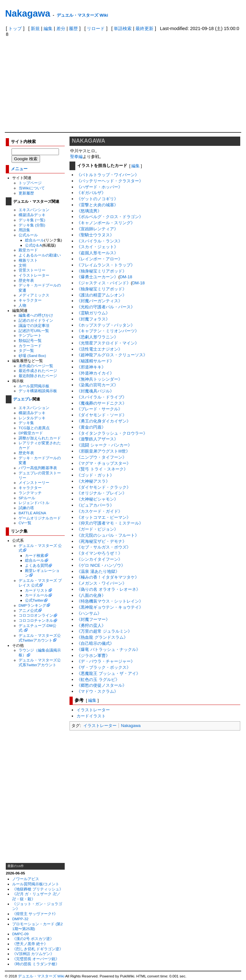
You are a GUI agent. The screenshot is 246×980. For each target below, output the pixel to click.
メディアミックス (34, 295)
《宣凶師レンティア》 (97, 229)
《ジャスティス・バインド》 (104, 283)
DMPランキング (32, 605)
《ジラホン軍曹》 (93, 656)
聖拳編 (76, 157)
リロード (96, 28)
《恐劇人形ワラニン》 (97, 337)
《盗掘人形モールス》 (97, 253)
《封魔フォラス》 (93, 319)
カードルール (37, 595)
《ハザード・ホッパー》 (99, 187)
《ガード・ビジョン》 (97, 529)
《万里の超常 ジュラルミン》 (104, 631)
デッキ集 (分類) (32, 225)
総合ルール (35, 240)
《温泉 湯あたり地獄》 (98, 571)
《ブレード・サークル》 (99, 409)
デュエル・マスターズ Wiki (82, 15)
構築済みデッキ (32, 215)
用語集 (24, 230)
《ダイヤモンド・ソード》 (102, 415)
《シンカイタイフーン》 (99, 559)
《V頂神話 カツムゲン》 (33, 954)
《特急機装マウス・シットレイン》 (110, 601)
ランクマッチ (30, 493)
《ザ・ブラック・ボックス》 (104, 667)
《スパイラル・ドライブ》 (102, 397)
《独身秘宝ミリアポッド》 (102, 271)
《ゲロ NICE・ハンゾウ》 (101, 565)
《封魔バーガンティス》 (99, 301)
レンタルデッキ (32, 418)
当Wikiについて (32, 188)
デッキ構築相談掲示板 (38, 391)
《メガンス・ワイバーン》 (102, 583)
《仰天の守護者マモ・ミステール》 (110, 523)
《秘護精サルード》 (95, 361)
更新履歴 (26, 193)
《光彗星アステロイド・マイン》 (108, 343)
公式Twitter (34, 600)
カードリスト (37, 590)
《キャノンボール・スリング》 (106, 223)
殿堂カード (28, 250)
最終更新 (144, 28)
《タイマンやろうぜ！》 (99, 553)
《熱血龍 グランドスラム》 (102, 637)
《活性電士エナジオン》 (99, 349)
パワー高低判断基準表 (38, 468)
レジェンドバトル (34, 503)
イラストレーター (34, 275)
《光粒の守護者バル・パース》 (106, 307)
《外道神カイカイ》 (95, 373)
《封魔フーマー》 (93, 619)
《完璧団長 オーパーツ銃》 (36, 959)
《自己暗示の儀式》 (95, 643)
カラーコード (30, 346)
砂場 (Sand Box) (32, 356)
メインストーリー (34, 482)
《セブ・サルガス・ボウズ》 (104, 547)
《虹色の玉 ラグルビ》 (98, 680)
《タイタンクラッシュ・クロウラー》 (112, 433)
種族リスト (28, 260)
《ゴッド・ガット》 (95, 475)
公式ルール (28, 235)
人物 (22, 305)
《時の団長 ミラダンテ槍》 (36, 964)
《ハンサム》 (89, 613)
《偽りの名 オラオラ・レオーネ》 (108, 589)
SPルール (27, 498)
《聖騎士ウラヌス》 (95, 235)
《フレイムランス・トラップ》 (106, 265)
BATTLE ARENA (32, 513)
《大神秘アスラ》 (93, 481)
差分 (61, 28)
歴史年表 (26, 280)
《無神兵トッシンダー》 (99, 379)
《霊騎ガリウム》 (93, 313)
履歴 (73, 28)
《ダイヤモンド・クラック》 (104, 487)
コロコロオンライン (36, 615)
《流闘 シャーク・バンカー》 (104, 445)
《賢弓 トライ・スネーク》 (102, 469)
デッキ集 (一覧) (32, 220)
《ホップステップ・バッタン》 (106, 325)
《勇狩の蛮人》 (91, 625)
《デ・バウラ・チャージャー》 (106, 661)
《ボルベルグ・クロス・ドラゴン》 (110, 217)
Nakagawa (28, 13)
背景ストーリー (32, 270)
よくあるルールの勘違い (40, 255)
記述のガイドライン (36, 320)
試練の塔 (26, 508)
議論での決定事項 (34, 325)
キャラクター (30, 300)
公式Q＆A (33, 245)
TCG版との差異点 (34, 428)
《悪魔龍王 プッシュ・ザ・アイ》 (108, 673)
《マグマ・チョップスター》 (104, 463)
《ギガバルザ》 (91, 193)
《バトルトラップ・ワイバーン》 (108, 175)
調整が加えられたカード (40, 438)
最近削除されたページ (38, 376)
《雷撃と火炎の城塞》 (97, 205)
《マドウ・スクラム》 (97, 691)
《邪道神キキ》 (91, 367)
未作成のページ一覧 (36, 366)
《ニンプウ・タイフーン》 (102, 457)
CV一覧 (25, 523)
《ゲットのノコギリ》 (97, 199)
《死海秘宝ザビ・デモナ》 (102, 541)
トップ (15, 28)
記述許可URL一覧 (34, 331)
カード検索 (35, 555)
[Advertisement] (123, 84)
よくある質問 (37, 565)
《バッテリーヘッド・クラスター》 (110, 181)
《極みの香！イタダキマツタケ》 (108, 577)
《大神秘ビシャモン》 (97, 499)
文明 (22, 265)
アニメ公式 (28, 610)
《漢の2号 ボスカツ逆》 (33, 939)
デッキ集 (26, 423)
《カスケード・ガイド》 (99, 511)
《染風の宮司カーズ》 (97, 385)
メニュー (19, 169)
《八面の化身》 (91, 595)
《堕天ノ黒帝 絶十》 (30, 944)
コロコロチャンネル (36, 620)
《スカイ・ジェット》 (97, 247)
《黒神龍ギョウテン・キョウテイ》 (110, 607)
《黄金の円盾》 (91, 427)
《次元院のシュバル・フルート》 (108, 535)
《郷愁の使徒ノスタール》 (102, 685)
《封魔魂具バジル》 (95, 391)
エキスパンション (34, 210)
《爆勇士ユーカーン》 (97, 277)
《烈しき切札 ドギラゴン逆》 (38, 949)
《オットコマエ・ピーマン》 (104, 517)
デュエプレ (23, 399)
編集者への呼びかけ (36, 315)
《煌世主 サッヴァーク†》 (35, 914)
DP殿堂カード (31, 433)
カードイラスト (91, 716)
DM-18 (126, 277)
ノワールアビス (26, 879)
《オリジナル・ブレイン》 (102, 493)
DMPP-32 (20, 919)
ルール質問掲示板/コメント (36, 884)
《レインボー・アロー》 (99, 259)
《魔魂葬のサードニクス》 (102, 403)
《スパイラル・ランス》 (99, 241)
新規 (35, 28)
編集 (48, 28)
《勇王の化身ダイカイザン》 (104, 421)
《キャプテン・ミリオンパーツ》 (108, 331)
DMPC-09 (20, 934)
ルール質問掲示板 (34, 386)
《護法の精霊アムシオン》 (102, 295)
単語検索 (123, 28)
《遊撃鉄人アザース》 (97, 439)
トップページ (30, 183)
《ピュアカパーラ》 (95, 505)
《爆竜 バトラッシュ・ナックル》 (108, 649)
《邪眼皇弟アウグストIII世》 (103, 451)
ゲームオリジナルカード (40, 518)
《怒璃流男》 (89, 211)
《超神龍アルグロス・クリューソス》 (112, 355)
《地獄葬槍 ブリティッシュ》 (38, 889)
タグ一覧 (26, 350)
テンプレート (30, 335)
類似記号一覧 (30, 340)
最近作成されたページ (38, 371)
